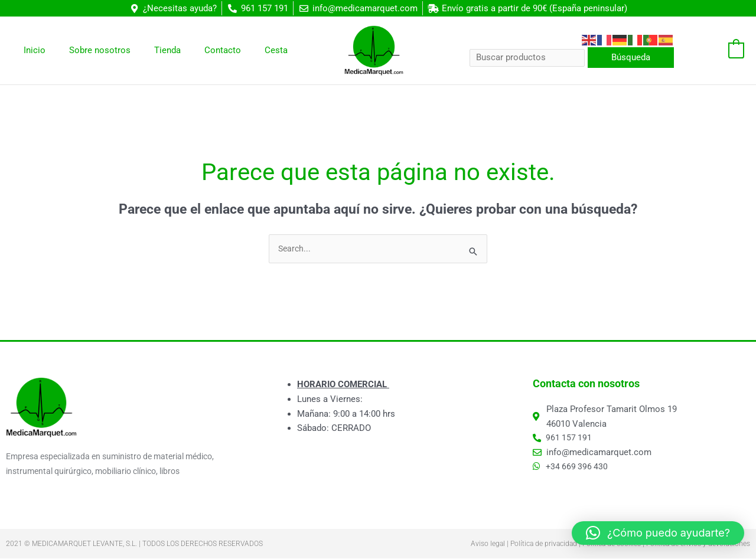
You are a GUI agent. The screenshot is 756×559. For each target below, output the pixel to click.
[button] (658, 533)
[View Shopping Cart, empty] (715, 50)
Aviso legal (488, 544)
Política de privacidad (544, 544)
